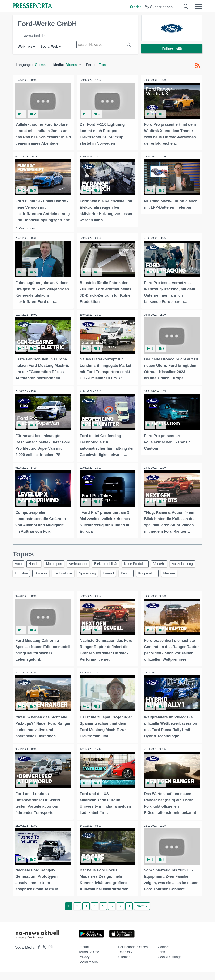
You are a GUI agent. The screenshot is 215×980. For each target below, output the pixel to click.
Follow (172, 49)
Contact (164, 955)
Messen (21, 582)
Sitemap (124, 965)
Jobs (161, 960)
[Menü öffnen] (199, 6)
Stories (136, 7)
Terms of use (89, 960)
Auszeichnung (26, 572)
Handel (36, 562)
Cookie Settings (170, 965)
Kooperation (184, 572)
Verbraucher (82, 562)
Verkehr (166, 562)
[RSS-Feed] (198, 66)
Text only (125, 960)
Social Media (88, 970)
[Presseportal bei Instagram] (49, 954)
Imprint (84, 955)
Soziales (72, 572)
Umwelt (142, 572)
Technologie (95, 572)
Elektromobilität (111, 562)
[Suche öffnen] (186, 6)
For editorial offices (133, 955)
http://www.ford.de (31, 36)
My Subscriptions (159, 7)
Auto (19, 562)
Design (161, 572)
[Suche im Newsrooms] (105, 45)
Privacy (84, 965)
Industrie (51, 572)
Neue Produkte (141, 562)
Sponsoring (120, 572)
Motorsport (57, 562)
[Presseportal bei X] (43, 955)
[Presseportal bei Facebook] (38, 955)
